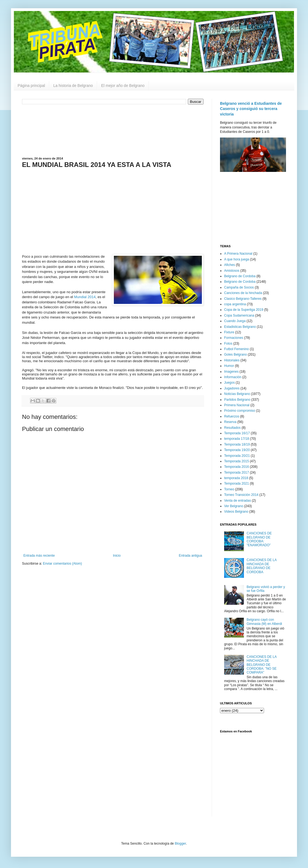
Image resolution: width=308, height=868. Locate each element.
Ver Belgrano (234, 506)
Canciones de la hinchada (243, 293)
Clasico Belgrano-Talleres (243, 299)
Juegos (229, 383)
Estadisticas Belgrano (240, 327)
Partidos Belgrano (237, 400)
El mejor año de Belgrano (123, 86)
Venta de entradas (237, 501)
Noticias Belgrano (237, 394)
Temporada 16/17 (237, 433)
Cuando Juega (235, 321)
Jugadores (232, 388)
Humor (229, 366)
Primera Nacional (237, 405)
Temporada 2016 (237, 467)
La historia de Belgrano (73, 86)
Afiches (229, 265)
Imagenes (231, 372)
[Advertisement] (113, 130)
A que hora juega (237, 259)
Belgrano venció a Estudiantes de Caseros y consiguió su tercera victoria (251, 109)
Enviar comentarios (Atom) (62, 564)
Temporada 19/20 (237, 450)
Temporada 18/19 (237, 444)
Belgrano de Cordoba (240, 276)
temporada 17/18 (237, 439)
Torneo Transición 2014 (241, 495)
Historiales (232, 360)
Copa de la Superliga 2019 (244, 310)
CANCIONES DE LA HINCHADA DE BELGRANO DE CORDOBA (262, 566)
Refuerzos (232, 416)
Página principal (31, 86)
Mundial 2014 (85, 297)
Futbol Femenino (237, 349)
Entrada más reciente (39, 556)
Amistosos (232, 271)
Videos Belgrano (236, 512)
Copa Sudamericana (239, 315)
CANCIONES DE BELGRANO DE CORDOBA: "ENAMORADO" (259, 539)
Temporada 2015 (237, 461)
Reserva (230, 422)
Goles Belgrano (236, 355)
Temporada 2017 (237, 473)
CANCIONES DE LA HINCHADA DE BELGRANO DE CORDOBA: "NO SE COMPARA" (262, 665)
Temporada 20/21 (237, 456)
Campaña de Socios (239, 287)
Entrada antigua (190, 556)
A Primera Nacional (238, 254)
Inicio (117, 556)
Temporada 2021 (237, 484)
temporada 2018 (236, 478)
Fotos (228, 344)
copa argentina (235, 304)
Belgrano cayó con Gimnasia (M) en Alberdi (264, 622)
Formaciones (234, 338)
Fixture (229, 332)
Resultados (232, 428)
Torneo (229, 489)
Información (233, 377)
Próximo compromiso (240, 411)
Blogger (180, 844)
